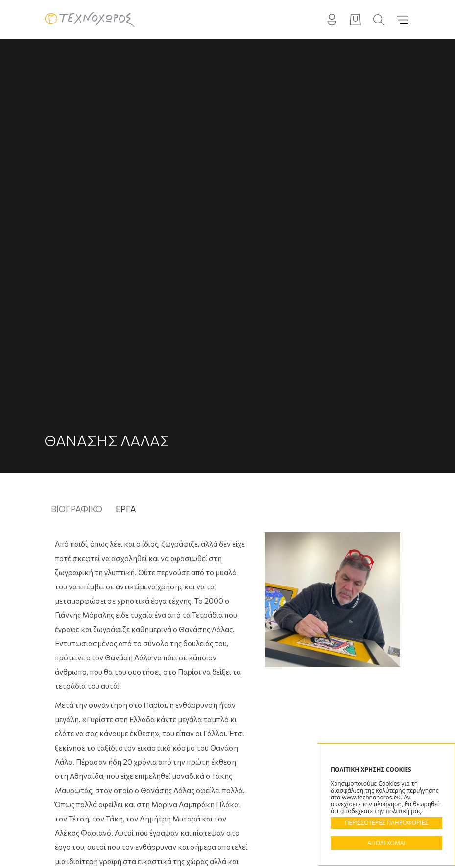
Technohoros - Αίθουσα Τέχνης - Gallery (90, 20)
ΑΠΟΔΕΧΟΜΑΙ (386, 843)
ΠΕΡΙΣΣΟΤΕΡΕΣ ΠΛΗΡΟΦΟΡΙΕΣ (386, 823)
